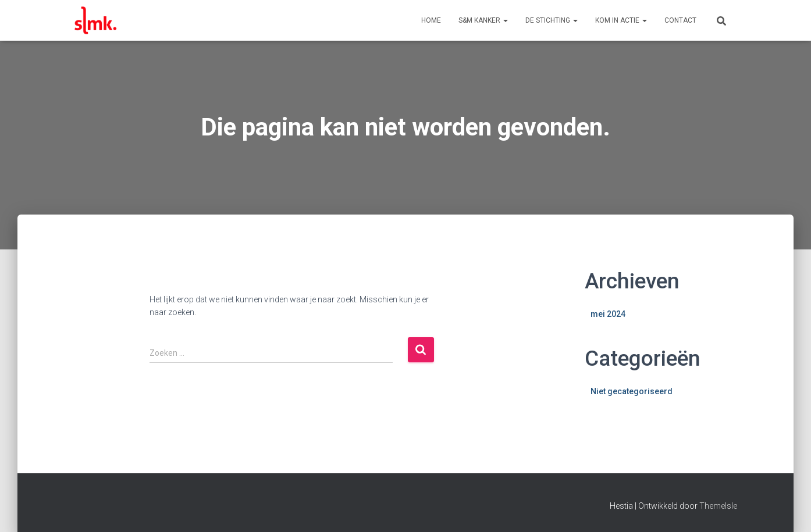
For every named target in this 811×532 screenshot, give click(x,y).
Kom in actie (621, 20)
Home (431, 20)
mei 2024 (608, 314)
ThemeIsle (718, 506)
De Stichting (552, 20)
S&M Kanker (483, 20)
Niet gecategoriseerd (632, 391)
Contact (680, 20)
